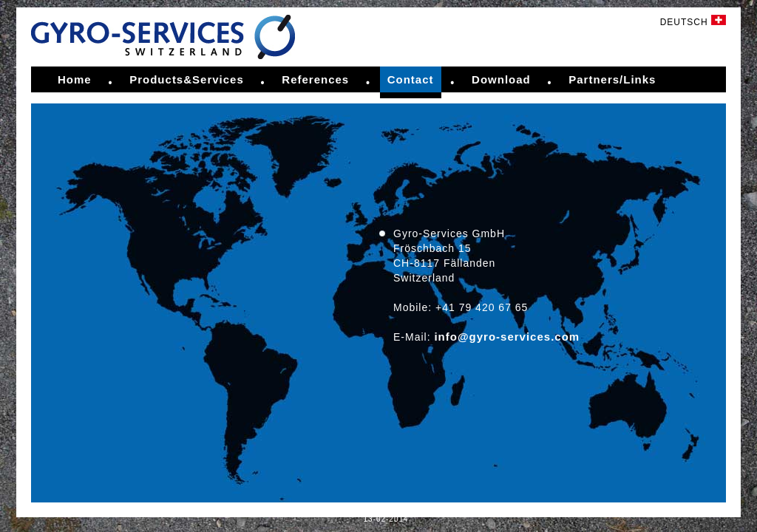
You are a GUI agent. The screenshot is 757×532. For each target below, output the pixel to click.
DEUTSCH (693, 22)
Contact (411, 79)
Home (75, 79)
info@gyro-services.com (507, 337)
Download (501, 79)
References (315, 79)
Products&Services (187, 79)
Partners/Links (612, 79)
